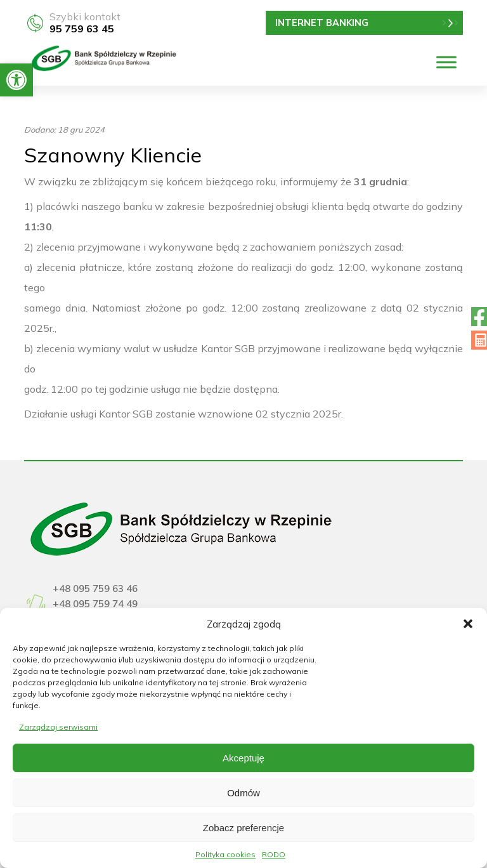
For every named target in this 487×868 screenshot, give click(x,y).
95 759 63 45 (82, 29)
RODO (274, 854)
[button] (16, 80)
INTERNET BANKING (322, 23)
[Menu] (446, 62)
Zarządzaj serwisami (58, 727)
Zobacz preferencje (243, 828)
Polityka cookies (225, 854)
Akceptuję (243, 758)
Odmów (243, 793)
